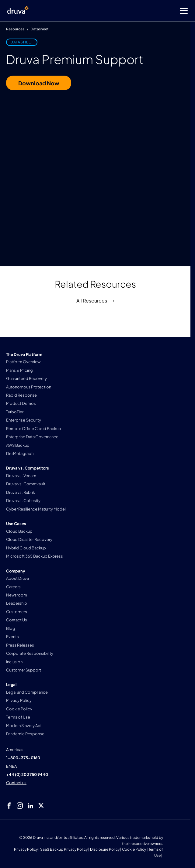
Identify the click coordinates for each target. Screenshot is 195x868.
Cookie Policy (134, 849)
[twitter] (41, 806)
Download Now (39, 83)
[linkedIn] (30, 806)
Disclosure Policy (105, 849)
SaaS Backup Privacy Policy (64, 849)
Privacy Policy (26, 849)
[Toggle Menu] (122, 11)
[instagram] (20, 806)
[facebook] (9, 806)
